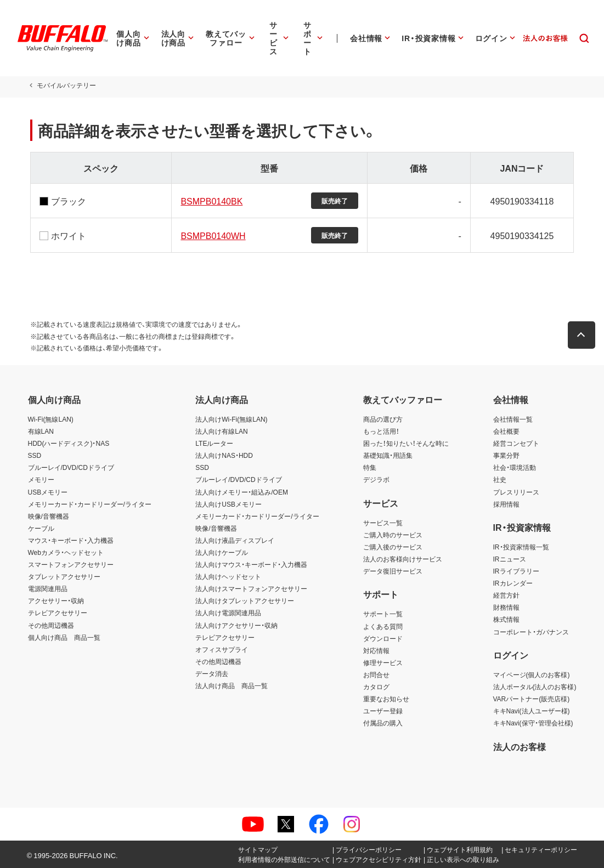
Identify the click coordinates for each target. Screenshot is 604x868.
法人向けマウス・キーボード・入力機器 (251, 564)
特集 (370, 467)
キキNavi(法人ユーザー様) (532, 711)
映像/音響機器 (49, 516)
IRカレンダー (513, 583)
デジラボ (376, 479)
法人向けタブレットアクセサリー (245, 600)
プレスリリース (516, 492)
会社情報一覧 (513, 419)
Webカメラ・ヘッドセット (66, 552)
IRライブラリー (516, 571)
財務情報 (506, 607)
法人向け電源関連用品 (228, 612)
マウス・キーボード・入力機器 (71, 540)
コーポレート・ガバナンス (531, 632)
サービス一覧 (383, 523)
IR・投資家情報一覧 (521, 547)
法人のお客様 (520, 746)
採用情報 (506, 504)
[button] (584, 335)
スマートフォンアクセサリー (71, 564)
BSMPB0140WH (212, 235)
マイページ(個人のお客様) (532, 674)
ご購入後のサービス (393, 547)
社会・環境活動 (515, 467)
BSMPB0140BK (210, 201)
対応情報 (376, 650)
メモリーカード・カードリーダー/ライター (90, 504)
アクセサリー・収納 (56, 600)
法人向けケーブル (222, 552)
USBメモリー (48, 492)
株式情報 (506, 619)
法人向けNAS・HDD (224, 455)
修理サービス (383, 662)
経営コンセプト (516, 443)
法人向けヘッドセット (228, 576)
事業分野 (506, 455)
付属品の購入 (383, 723)
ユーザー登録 (383, 711)
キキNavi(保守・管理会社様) (533, 723)
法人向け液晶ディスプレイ (235, 540)
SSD (35, 455)
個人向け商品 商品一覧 (64, 637)
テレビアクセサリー (58, 612)
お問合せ (376, 674)
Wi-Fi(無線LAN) (51, 419)
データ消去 (212, 673)
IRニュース (510, 559)
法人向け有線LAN (221, 431)
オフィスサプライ (222, 649)
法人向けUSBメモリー (228, 504)
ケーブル (41, 528)
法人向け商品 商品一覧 (232, 685)
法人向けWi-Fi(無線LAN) (231, 419)
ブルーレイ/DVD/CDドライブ (71, 467)
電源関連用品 (48, 588)
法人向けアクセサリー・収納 (236, 625)
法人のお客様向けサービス (403, 559)
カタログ (376, 687)
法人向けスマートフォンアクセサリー (251, 588)
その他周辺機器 (51, 625)
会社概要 (506, 431)
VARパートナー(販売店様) (532, 699)
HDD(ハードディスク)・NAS (69, 443)
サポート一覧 (383, 614)
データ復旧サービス (393, 571)
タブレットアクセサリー (64, 576)
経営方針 (506, 595)
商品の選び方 (383, 419)
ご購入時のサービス (393, 535)
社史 (500, 479)
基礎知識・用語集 (388, 455)
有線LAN (41, 431)
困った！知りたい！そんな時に (406, 443)
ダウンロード (383, 638)
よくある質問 (383, 626)
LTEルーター (214, 443)
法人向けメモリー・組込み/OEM (242, 492)
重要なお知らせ (386, 699)
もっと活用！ (381, 431)
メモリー (41, 479)
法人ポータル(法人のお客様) (535, 687)
